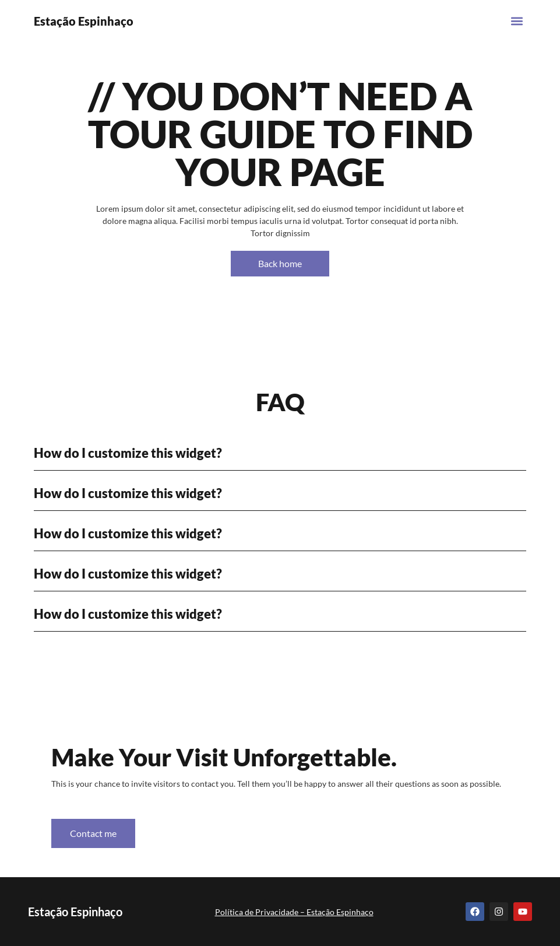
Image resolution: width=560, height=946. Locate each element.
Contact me (93, 833)
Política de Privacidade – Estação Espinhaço (294, 912)
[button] (517, 21)
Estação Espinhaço (84, 21)
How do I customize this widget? (128, 453)
